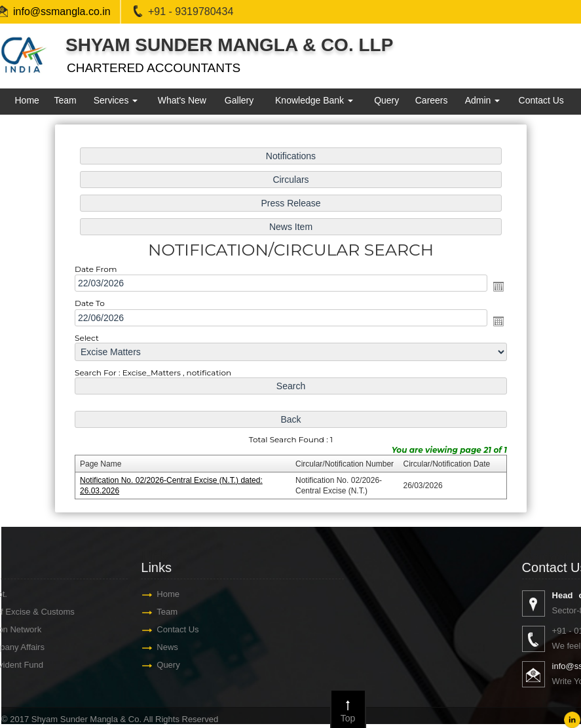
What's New (182, 100)
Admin (483, 100)
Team (65, 100)
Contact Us (541, 100)
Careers (432, 100)
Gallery (239, 100)
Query (386, 100)
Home (27, 100)
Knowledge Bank (314, 100)
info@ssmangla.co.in (62, 11)
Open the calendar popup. (498, 286)
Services (116, 100)
